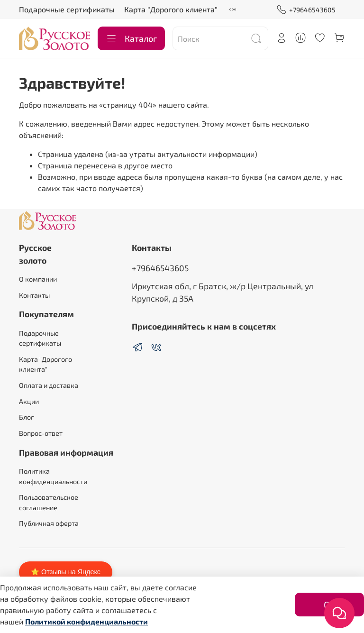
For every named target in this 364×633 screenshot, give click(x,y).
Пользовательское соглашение (49, 502)
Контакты (34, 295)
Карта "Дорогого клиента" (171, 9)
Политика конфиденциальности (53, 476)
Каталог (131, 38)
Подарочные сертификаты (67, 9)
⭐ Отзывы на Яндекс (66, 572)
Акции (29, 401)
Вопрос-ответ (41, 433)
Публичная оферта (49, 523)
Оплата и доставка (49, 385)
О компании (38, 279)
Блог (27, 417)
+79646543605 (306, 10)
